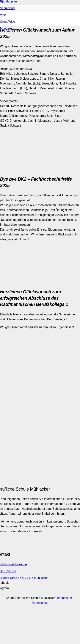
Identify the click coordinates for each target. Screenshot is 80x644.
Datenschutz (40, 603)
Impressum (65, 598)
